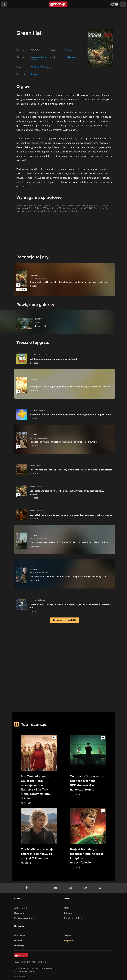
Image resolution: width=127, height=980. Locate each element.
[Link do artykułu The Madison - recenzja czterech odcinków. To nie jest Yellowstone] (39, 836)
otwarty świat (42, 57)
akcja (33, 57)
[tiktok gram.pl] (27, 888)
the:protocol (70, 940)
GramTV (18, 940)
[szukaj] (4, 4)
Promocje (19, 946)
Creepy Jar (36, 74)
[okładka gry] (98, 48)
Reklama (68, 913)
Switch (46, 67)
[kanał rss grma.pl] (100, 888)
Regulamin (20, 913)
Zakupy (67, 935)
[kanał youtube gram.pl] (56, 888)
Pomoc (67, 908)
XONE (36, 67)
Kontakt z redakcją (73, 918)
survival (34, 60)
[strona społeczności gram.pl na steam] (85, 888)
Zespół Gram (21, 908)
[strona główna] (59, 4)
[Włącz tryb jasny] (114, 4)
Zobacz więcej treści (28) (65, 620)
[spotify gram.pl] (71, 888)
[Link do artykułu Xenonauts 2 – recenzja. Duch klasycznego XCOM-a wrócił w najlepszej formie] (88, 766)
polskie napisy (71, 57)
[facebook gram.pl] (42, 888)
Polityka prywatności (25, 918)
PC (32, 67)
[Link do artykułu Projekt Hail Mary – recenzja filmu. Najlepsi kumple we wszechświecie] (88, 839)
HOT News (20, 935)
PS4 (41, 67)
